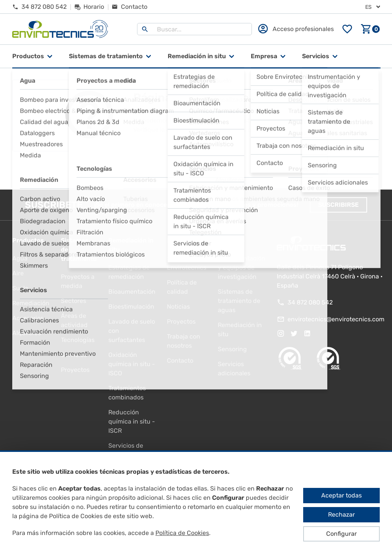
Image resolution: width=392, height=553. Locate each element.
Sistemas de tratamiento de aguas (239, 301)
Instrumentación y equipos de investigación (242, 268)
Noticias (178, 307)
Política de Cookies (182, 533)
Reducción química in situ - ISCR (132, 421)
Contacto (180, 361)
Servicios (316, 56)
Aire (18, 273)
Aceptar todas (341, 495)
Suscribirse (338, 205)
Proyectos (75, 370)
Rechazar (341, 515)
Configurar (341, 534)
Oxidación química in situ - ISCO (132, 364)
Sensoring (232, 349)
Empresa (264, 56)
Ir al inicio (196, 170)
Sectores (73, 301)
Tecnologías (78, 340)
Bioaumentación (132, 292)
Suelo (20, 288)
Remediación (31, 303)
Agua (20, 258)
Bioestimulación (131, 307)
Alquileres (27, 333)
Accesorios (28, 318)
